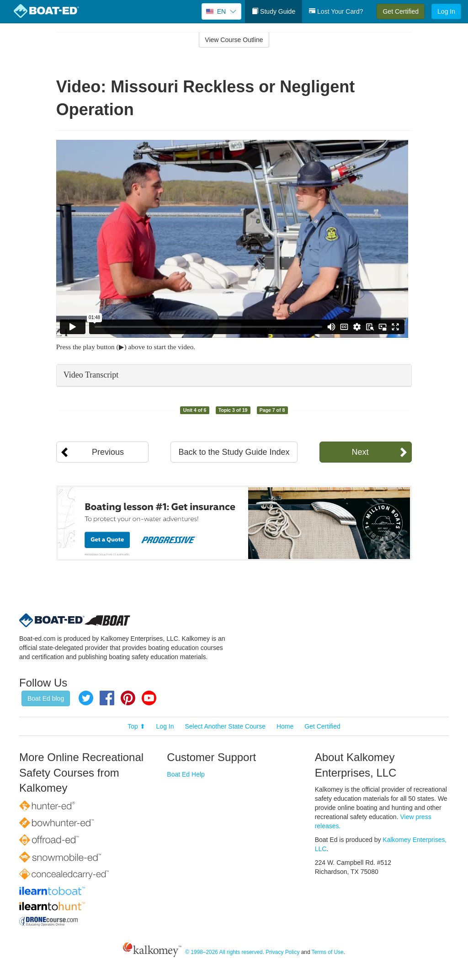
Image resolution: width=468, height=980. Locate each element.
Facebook (107, 698)
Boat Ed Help (186, 774)
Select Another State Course (225, 726)
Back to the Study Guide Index (234, 452)
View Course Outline (234, 40)
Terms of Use (328, 952)
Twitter (86, 698)
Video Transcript (91, 375)
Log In (446, 11)
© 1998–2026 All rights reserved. (225, 952)
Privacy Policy (282, 952)
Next (360, 452)
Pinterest (128, 698)
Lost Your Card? (336, 11)
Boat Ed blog (46, 698)
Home (285, 726)
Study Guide (274, 11)
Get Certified (401, 11)
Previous (108, 452)
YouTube (149, 698)
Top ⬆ (136, 726)
